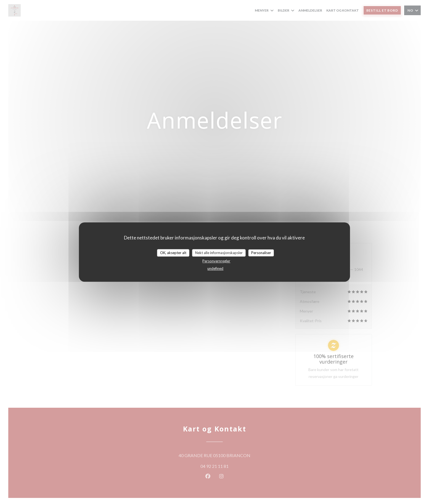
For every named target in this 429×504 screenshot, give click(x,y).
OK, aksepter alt (173, 253)
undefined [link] (215, 268)
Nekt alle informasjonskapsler (219, 253)
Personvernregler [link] (216, 261)
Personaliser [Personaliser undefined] (261, 253)
